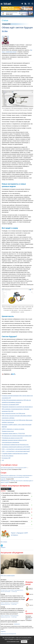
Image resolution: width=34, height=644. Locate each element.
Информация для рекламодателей (8, 634)
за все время (11, 491)
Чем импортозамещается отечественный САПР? (14, 468)
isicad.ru (30, 619)
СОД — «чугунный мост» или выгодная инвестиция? (16, 449)
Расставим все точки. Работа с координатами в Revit (17, 493)
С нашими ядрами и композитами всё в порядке (15, 454)
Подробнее (3, 631)
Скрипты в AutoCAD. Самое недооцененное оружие (16, 509)
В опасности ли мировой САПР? (10, 405)
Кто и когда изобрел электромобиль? (12, 515)
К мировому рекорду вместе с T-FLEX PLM (13, 433)
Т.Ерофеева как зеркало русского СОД (12, 438)
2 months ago (14, 592)
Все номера (4, 542)
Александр (3, 594)
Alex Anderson (3, 580)
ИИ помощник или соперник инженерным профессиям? (17, 436)
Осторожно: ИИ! (6, 458)
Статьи (5, 20)
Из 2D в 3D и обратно (8, 456)
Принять (24, 642)
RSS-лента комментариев (8, 576)
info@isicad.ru (17, 624)
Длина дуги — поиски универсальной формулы (15, 521)
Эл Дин (5, 31)
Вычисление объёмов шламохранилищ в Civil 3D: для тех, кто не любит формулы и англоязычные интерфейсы (16, 505)
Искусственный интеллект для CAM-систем (13, 413)
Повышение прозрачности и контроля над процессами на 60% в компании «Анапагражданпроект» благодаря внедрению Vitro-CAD (17, 409)
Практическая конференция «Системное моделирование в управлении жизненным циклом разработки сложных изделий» (16, 477)
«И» (3, 460)
